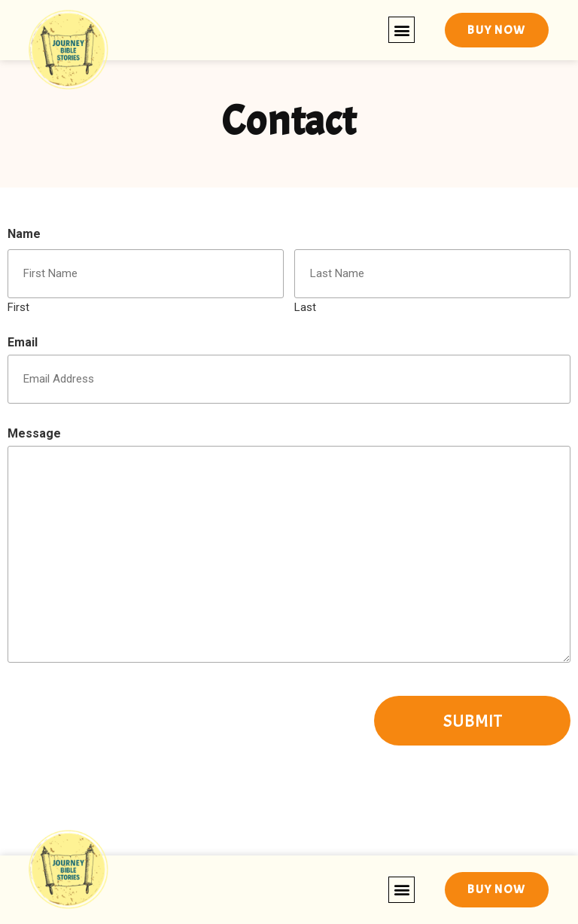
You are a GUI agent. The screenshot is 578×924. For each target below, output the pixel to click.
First (18, 307)
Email (23, 343)
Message (34, 434)
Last (305, 307)
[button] (402, 30)
